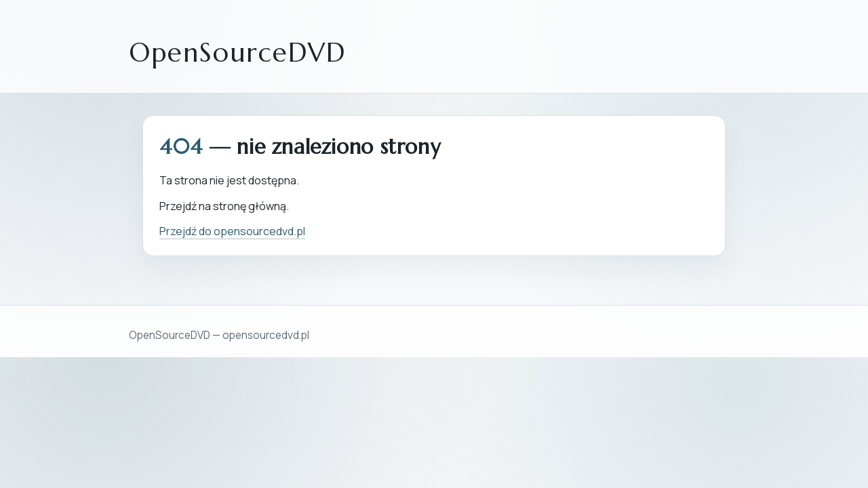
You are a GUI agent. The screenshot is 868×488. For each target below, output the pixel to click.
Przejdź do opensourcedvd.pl (232, 231)
